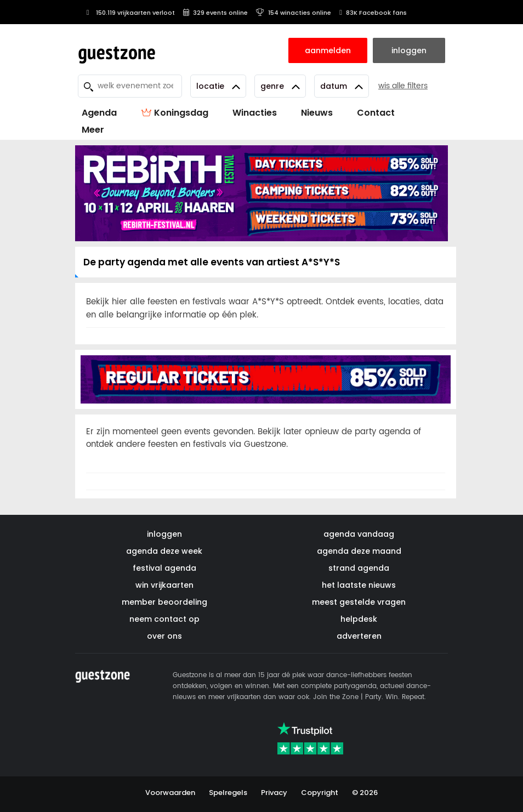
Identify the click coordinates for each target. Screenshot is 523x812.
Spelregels (228, 793)
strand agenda (359, 568)
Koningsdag (175, 113)
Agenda (99, 113)
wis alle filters (403, 86)
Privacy (274, 793)
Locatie (218, 86)
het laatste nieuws (359, 585)
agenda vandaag (359, 534)
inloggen (164, 534)
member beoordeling (164, 602)
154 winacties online (294, 13)
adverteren (359, 636)
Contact (376, 113)
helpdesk (359, 619)
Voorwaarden (170, 793)
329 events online (215, 13)
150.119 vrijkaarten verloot (129, 13)
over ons (164, 636)
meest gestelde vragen (359, 602)
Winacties (255, 113)
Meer (93, 130)
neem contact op (164, 619)
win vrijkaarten (164, 585)
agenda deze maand (359, 551)
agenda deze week (164, 551)
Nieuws (317, 113)
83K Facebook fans (373, 13)
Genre (280, 86)
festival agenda (164, 568)
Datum (342, 86)
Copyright (320, 793)
